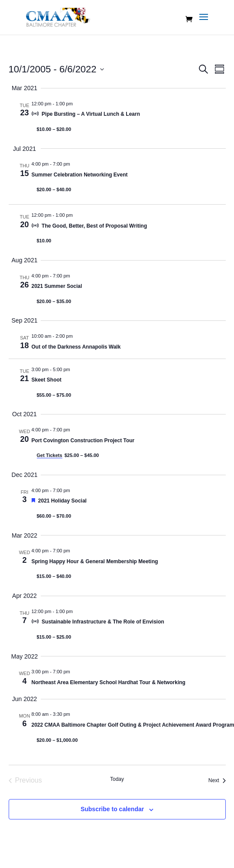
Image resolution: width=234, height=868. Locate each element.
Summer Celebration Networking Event (80, 175)
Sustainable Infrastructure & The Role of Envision (103, 622)
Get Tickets (50, 455)
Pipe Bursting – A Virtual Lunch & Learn (91, 114)
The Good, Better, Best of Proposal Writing (94, 226)
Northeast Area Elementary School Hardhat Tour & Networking (109, 682)
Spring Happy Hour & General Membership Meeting (95, 561)
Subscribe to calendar (112, 809)
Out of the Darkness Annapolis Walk (76, 347)
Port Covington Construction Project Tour (83, 441)
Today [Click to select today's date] (117, 779)
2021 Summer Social (57, 286)
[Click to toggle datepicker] (56, 69)
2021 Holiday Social (62, 501)
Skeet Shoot (47, 380)
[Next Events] (217, 780)
